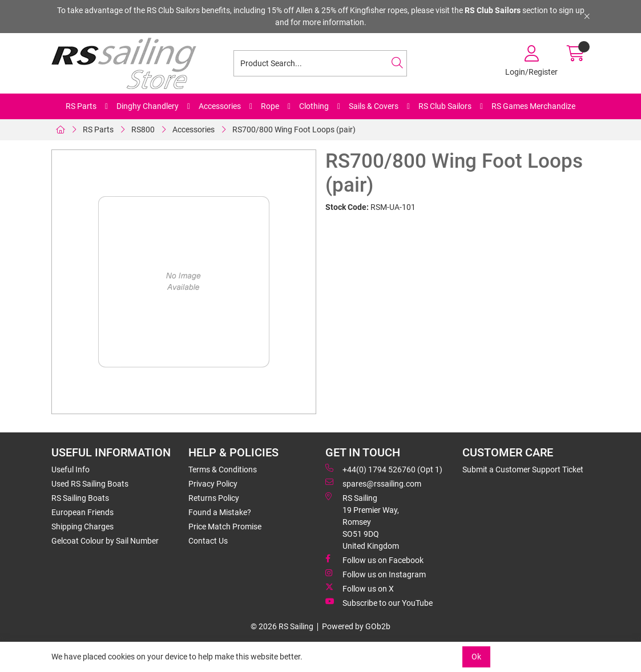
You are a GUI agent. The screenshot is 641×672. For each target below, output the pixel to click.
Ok (476, 657)
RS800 (143, 129)
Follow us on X (360, 588)
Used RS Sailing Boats (90, 484)
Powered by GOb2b (356, 626)
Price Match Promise (225, 527)
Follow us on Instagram (376, 574)
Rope (270, 106)
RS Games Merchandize (533, 106)
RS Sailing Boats (80, 498)
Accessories (220, 106)
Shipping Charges (82, 527)
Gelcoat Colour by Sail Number (105, 541)
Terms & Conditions (223, 469)
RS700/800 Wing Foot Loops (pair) (294, 129)
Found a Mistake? (220, 512)
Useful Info (70, 469)
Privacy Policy (213, 484)
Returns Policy (214, 498)
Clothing (314, 106)
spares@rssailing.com (373, 483)
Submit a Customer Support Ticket (523, 469)
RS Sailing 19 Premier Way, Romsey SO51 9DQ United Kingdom (362, 521)
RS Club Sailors (445, 106)
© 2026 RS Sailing (282, 626)
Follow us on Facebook (374, 560)
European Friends (82, 512)
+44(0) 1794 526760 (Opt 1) (384, 469)
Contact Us (208, 541)
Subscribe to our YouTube (379, 602)
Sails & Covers (374, 106)
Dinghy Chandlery (148, 106)
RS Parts (81, 106)
